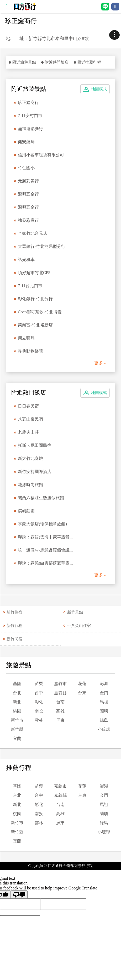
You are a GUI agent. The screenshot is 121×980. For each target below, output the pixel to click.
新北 (17, 702)
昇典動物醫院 (30, 351)
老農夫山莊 (28, 432)
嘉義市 (60, 684)
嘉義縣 (60, 693)
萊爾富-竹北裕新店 (35, 325)
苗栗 (39, 684)
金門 (104, 693)
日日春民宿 (28, 406)
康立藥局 (26, 338)
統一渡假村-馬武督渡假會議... (45, 550)
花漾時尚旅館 (30, 485)
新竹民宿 (14, 639)
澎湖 (104, 684)
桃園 (17, 711)
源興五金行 (28, 194)
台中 (39, 693)
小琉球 (104, 729)
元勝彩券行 (28, 181)
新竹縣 (17, 729)
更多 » (100, 363)
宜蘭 (17, 739)
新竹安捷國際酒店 (35, 472)
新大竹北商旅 (30, 458)
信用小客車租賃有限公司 (41, 155)
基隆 (17, 684)
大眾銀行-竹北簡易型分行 (42, 246)
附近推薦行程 (89, 62)
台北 (17, 693)
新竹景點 (75, 612)
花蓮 (82, 684)
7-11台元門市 (30, 286)
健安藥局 (26, 142)
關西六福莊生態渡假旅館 (41, 498)
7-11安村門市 (30, 116)
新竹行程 (14, 626)
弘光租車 (26, 260)
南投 (39, 711)
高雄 (60, 711)
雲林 (39, 720)
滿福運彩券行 (30, 129)
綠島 (104, 720)
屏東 (60, 720)
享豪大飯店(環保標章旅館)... (44, 524)
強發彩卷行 (28, 220)
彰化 (39, 702)
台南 (60, 702)
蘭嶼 (104, 711)
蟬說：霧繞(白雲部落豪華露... (45, 563)
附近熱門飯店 (57, 62)
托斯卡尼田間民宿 (35, 445)
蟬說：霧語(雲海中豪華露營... (45, 537)
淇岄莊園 (26, 511)
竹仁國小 (26, 168)
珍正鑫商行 (28, 102)
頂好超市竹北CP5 (34, 273)
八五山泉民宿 (30, 419)
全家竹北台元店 (33, 233)
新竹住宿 (14, 612)
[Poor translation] (19, 894)
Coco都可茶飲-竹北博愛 (40, 312)
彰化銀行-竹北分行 (35, 299)
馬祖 (104, 702)
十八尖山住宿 (79, 626)
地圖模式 (99, 89)
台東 (82, 693)
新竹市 (17, 720)
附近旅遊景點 (24, 62)
